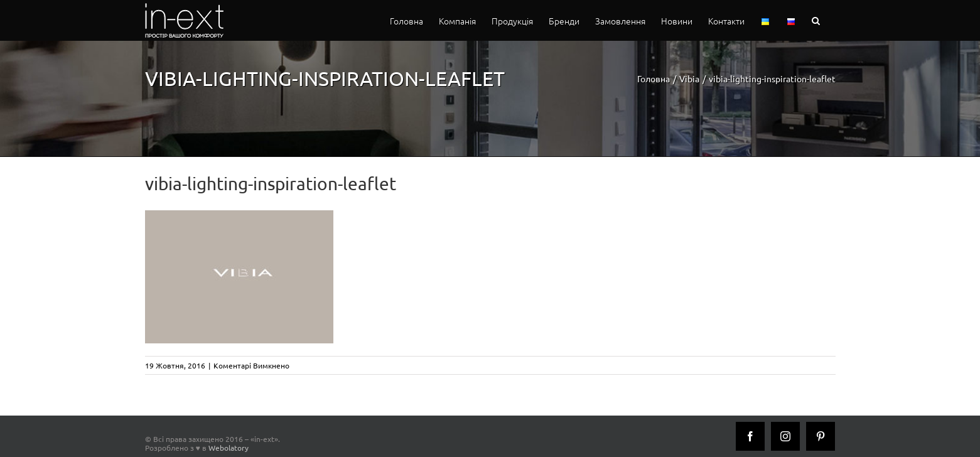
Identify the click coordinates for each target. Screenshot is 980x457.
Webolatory (229, 448)
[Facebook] (750, 436)
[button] (816, 20)
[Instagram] (785, 436)
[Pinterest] (821, 436)
